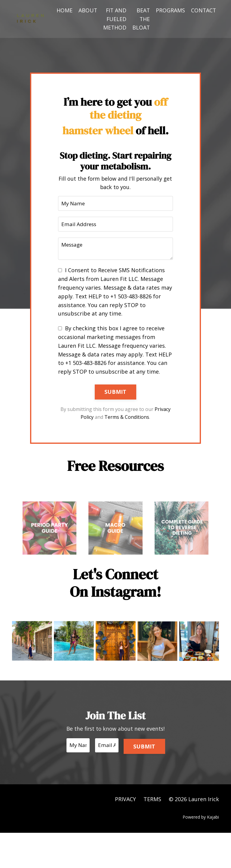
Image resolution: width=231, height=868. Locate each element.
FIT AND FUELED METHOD (114, 19)
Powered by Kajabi (201, 852)
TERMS (152, 834)
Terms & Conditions (136, 441)
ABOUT (86, 10)
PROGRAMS (170, 10)
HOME (63, 10)
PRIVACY (125, 834)
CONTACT (203, 10)
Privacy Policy (87, 441)
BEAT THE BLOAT (140, 19)
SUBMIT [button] (115, 415)
